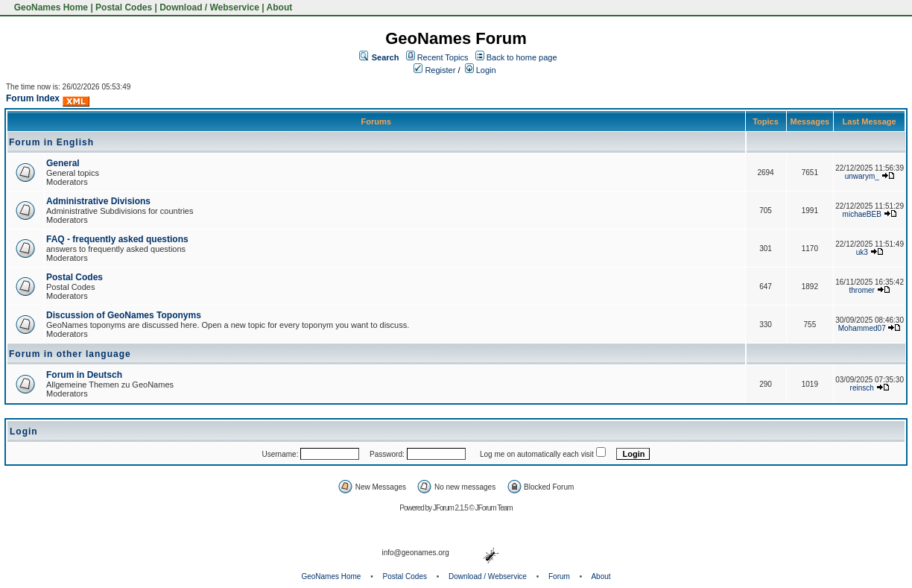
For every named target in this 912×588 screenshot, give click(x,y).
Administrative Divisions (98, 201)
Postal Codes (124, 7)
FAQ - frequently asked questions (117, 239)
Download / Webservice (209, 7)
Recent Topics (443, 57)
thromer (862, 290)
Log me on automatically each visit (537, 454)
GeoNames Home (50, 7)
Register (434, 70)
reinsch (862, 388)
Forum (559, 576)
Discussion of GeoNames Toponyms (124, 315)
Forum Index (33, 98)
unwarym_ (862, 176)
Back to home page (522, 57)
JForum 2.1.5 (451, 508)
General (63, 163)
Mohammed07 (862, 328)
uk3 (862, 252)
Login (481, 70)
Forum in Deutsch (84, 375)
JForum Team (494, 508)
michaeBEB (862, 214)
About (280, 7)
